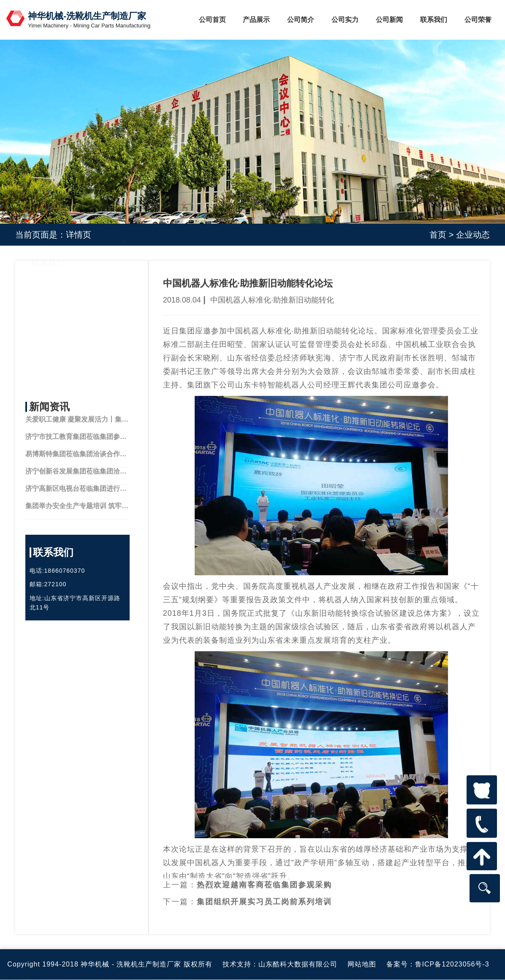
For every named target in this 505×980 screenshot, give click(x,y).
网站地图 (362, 964)
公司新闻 (389, 20)
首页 (438, 235)
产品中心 (48, 320)
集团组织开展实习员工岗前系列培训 (264, 892)
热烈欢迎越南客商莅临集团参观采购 (264, 875)
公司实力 (345, 20)
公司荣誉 (478, 20)
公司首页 (212, 20)
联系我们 (434, 20)
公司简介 (301, 20)
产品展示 (256, 20)
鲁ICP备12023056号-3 (452, 964)
